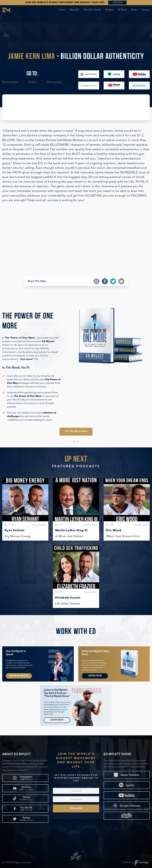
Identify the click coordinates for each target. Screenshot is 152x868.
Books (134, 10)
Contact (146, 10)
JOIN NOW (117, 2)
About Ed (74, 10)
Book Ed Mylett (19, 676)
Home (62, 10)
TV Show (122, 10)
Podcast (109, 10)
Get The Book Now (76, 431)
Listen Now (57, 720)
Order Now (95, 676)
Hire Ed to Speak (92, 10)
